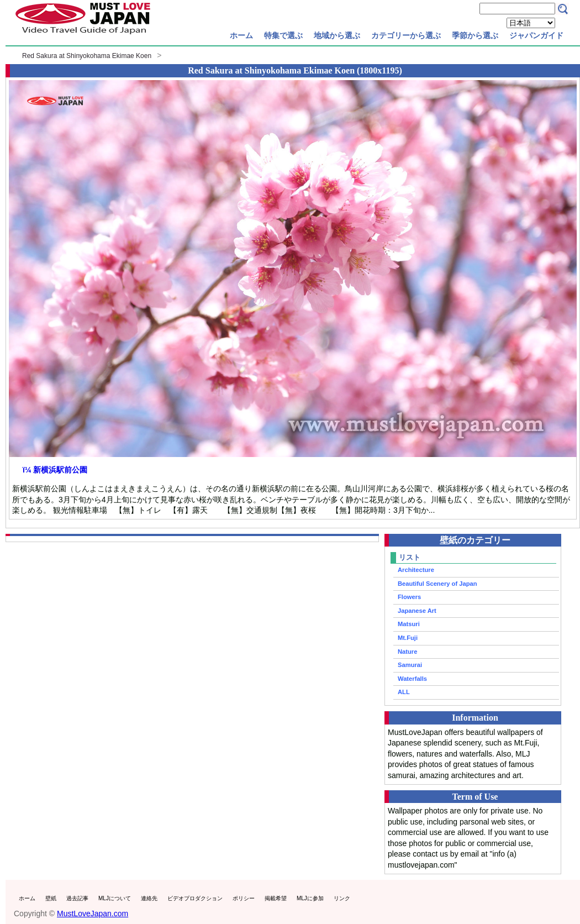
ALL (404, 692)
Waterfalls (412, 679)
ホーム (241, 35)
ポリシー (244, 898)
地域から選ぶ (337, 35)
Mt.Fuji (408, 638)
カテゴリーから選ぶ (406, 35)
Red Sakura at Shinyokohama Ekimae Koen (87, 56)
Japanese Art (417, 611)
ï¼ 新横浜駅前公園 (55, 470)
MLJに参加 (310, 898)
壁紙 (51, 898)
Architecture (416, 570)
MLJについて (115, 898)
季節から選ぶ (475, 35)
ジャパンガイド (536, 35)
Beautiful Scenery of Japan (437, 584)
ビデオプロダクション (195, 898)
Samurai (410, 665)
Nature (407, 652)
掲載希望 (276, 898)
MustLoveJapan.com (93, 914)
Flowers (409, 597)
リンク (342, 898)
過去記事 (77, 898)
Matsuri (409, 624)
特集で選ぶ (283, 35)
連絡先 (149, 898)
